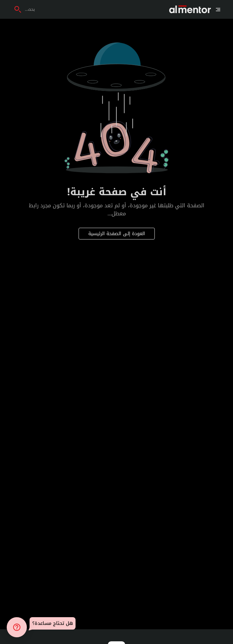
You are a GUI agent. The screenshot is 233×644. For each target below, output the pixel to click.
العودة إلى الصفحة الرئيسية (117, 234)
